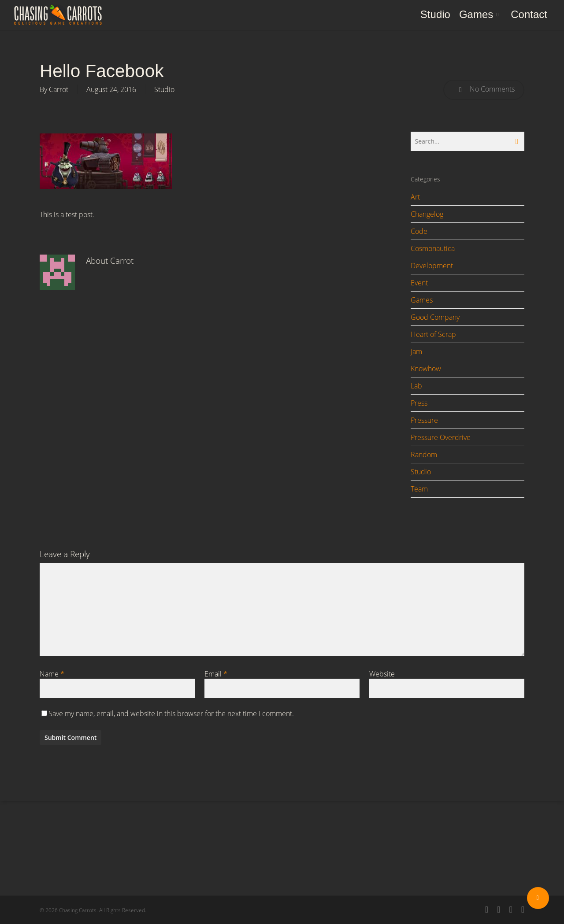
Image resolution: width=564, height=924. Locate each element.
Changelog (427, 214)
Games (422, 300)
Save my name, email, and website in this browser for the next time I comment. (171, 713)
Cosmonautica (433, 248)
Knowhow (426, 369)
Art (415, 197)
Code (419, 231)
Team (419, 489)
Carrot (59, 89)
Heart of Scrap (433, 334)
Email (216, 674)
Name (52, 674)
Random (424, 455)
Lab (416, 386)
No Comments (484, 90)
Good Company (435, 317)
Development (432, 266)
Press (419, 403)
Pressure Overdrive (441, 437)
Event (419, 283)
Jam (416, 351)
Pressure (424, 420)
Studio (164, 89)
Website (382, 674)
